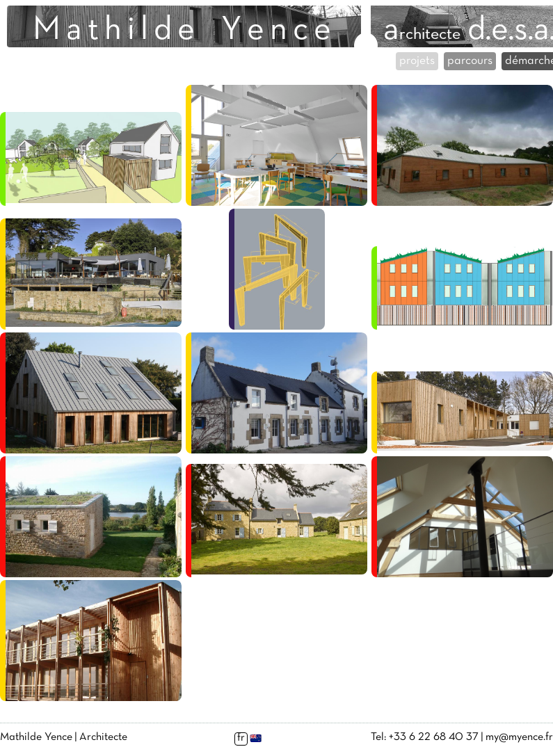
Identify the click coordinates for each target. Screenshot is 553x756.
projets (417, 61)
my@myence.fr (519, 737)
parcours (470, 61)
